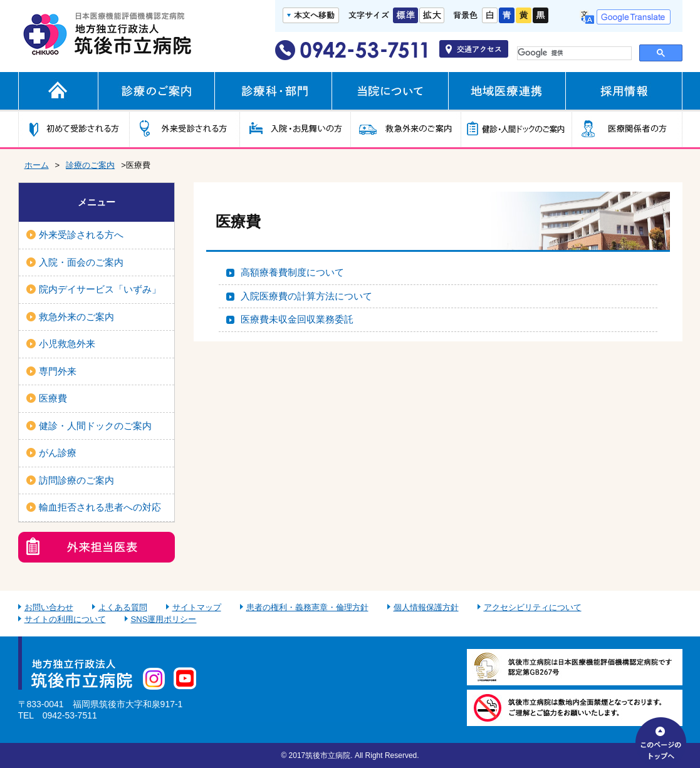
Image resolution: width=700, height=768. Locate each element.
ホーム (37, 165)
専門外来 (58, 371)
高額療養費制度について (292, 272)
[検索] (572, 53)
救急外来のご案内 (76, 317)
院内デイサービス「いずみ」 (100, 289)
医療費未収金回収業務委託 (297, 319)
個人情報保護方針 (426, 607)
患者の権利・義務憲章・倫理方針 (307, 607)
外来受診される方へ (81, 235)
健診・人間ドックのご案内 (95, 426)
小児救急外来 (67, 344)
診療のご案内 (90, 165)
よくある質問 (123, 607)
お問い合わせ (49, 607)
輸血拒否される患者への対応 (100, 507)
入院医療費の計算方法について (306, 296)
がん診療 (58, 453)
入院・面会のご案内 (81, 262)
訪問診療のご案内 (76, 480)
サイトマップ (197, 607)
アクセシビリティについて (533, 607)
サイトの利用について (65, 619)
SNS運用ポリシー (164, 619)
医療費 (53, 398)
